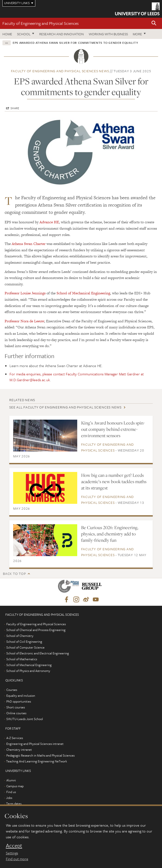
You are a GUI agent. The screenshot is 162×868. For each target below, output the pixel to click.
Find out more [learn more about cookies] (17, 859)
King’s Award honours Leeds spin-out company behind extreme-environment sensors (113, 429)
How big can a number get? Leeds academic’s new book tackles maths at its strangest (114, 481)
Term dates (14, 804)
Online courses (16, 713)
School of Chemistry (20, 636)
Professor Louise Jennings (25, 293)
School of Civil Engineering (24, 642)
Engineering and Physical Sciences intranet (35, 744)
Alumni (11, 780)
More (137, 34)
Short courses (16, 707)
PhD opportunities (19, 701)
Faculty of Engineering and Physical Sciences (41, 23)
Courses (12, 690)
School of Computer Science (25, 647)
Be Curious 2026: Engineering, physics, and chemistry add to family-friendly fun (110, 534)
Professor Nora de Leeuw (24, 321)
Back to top (14, 574)
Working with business (108, 34)
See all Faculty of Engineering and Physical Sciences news (65, 407)
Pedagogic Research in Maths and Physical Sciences (40, 755)
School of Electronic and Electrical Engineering (38, 653)
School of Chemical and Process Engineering (36, 630)
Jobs (9, 798)
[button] (154, 23)
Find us (11, 792)
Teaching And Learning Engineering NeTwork (37, 761)
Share (15, 108)
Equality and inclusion (21, 696)
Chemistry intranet (19, 750)
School (24, 34)
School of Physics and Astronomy (28, 671)
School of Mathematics (22, 659)
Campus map (15, 786)
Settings (12, 853)
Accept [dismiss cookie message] (14, 846)
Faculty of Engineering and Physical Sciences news (60, 71)
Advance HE (49, 222)
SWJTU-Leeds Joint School (25, 719)
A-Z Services (15, 738)
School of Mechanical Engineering (83, 293)
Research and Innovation (62, 34)
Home (7, 34)
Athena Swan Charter (29, 244)
